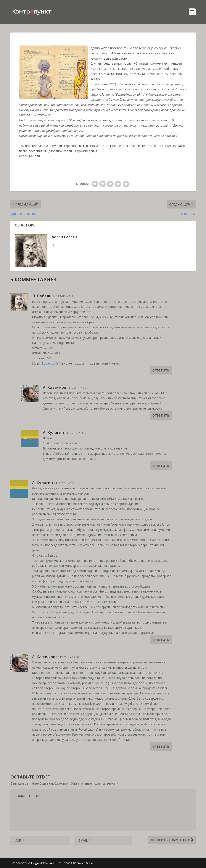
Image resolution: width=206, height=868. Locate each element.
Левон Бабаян (64, 237)
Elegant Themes (43, 863)
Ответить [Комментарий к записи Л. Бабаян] (161, 370)
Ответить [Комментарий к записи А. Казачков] (161, 415)
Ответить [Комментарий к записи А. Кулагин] (161, 466)
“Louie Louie (50, 363)
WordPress (85, 863)
